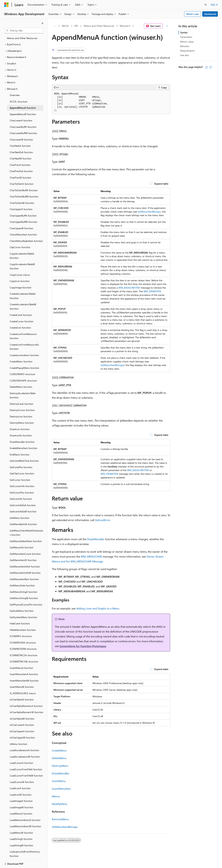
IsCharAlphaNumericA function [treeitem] (26, 706)
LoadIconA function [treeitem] (20, 788)
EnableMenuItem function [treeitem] (24, 448)
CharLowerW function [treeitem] (21, 140)
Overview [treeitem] (15, 95)
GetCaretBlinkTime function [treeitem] (24, 461)
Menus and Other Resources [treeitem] (22, 38)
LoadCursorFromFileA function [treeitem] (26, 769)
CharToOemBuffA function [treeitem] (24, 190)
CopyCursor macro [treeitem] (20, 275)
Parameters (186, 37)
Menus (56, 796)
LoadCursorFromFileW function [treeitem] (26, 776)
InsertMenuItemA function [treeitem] (24, 674)
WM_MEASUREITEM (129, 288)
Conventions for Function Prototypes (83, 646)
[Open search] (206, 5)
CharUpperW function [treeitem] (21, 228)
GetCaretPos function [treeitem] (21, 467)
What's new (193, 14)
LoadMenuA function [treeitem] (21, 814)
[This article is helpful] (206, 67)
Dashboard (210, 14)
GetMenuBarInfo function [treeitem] (23, 524)
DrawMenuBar (96, 539)
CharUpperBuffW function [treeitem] (24, 222)
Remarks (185, 46)
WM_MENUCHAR (91, 556)
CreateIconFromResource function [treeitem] (23, 336)
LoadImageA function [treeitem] (21, 801)
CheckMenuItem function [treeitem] (23, 234)
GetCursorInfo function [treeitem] (22, 486)
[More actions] (167, 26)
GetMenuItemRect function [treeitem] (24, 579)
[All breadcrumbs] (55, 26)
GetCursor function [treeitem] (20, 480)
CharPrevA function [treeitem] (20, 165)
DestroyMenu (60, 766)
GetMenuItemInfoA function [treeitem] (25, 566)
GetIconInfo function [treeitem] (21, 499)
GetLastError (103, 520)
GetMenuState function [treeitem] (22, 585)
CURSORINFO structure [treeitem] (22, 374)
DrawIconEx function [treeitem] (21, 435)
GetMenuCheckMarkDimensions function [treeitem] (26, 533)
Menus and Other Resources (99, 26)
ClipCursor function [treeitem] (20, 247)
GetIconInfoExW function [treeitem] (23, 511)
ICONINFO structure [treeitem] (21, 636)
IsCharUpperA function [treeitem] (22, 731)
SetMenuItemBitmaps (149, 212)
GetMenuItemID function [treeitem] (23, 560)
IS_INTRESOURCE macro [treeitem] (23, 693)
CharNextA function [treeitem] (20, 146)
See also (185, 55)
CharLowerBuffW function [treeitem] (23, 133)
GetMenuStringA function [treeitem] (24, 592)
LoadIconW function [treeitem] (21, 795)
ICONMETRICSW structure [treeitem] (24, 661)
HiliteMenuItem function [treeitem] (23, 630)
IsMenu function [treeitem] (18, 744)
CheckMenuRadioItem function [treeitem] (26, 241)
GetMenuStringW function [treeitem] (24, 598)
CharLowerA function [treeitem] (21, 120)
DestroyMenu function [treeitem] (22, 423)
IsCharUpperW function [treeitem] (22, 738)
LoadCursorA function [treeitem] (21, 763)
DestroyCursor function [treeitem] (22, 410)
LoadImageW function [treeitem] (22, 807)
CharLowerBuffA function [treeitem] (23, 127)
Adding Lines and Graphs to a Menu (98, 608)
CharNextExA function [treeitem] (21, 152)
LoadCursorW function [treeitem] (22, 782)
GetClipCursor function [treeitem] (22, 473)
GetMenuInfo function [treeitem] (22, 547)
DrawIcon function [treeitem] (20, 429)
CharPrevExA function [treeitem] (21, 171)
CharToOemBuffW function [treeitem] (24, 196)
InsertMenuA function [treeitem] (21, 668)
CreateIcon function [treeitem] (20, 328)
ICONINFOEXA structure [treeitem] (23, 643)
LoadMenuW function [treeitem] (21, 833)
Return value (187, 42)
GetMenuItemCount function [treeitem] (25, 554)
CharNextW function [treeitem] (21, 158)
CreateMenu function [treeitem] (21, 361)
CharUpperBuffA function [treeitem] (23, 216)
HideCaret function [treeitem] (20, 623)
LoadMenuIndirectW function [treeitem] (25, 826)
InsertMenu (59, 781)
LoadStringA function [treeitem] (21, 839)
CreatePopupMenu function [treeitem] (24, 368)
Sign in (214, 4)
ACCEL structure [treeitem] (18, 101)
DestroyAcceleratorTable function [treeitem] (23, 395)
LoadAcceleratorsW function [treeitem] (25, 757)
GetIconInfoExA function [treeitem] (23, 505)
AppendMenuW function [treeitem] (23, 114)
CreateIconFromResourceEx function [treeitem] (24, 347)
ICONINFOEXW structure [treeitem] (23, 649)
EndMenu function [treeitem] (20, 454)
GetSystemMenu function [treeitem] (23, 617)
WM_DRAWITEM (152, 291)
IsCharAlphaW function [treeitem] (22, 719)
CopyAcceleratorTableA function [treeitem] (22, 256)
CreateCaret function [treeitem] (21, 315)
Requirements (187, 51)
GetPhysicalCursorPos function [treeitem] (26, 605)
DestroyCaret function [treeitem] (22, 404)
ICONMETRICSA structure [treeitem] (24, 655)
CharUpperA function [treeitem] (21, 209)
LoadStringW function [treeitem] (21, 845)
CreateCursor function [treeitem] (22, 321)
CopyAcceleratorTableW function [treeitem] (22, 266)
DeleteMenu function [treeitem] (21, 387)
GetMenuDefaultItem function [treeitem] (26, 541)
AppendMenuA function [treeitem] (23, 108)
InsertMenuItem (61, 789)
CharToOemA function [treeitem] (22, 184)
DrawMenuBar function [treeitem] (22, 442)
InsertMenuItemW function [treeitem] (24, 681)
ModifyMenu (60, 804)
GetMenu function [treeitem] (20, 518)
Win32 (65, 26)
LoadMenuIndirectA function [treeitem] (25, 820)
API (76, 26)
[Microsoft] (6, 5)
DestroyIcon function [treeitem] (21, 416)
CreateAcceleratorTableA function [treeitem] (23, 296)
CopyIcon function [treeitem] (20, 281)
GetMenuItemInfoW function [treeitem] (25, 573)
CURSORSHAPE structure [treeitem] (23, 381)
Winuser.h (125, 26)
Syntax (184, 32)
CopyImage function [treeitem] (21, 287)
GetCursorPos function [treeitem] (22, 493)
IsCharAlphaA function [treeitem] (22, 699)
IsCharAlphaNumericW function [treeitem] (27, 712)
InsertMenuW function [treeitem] (22, 687)
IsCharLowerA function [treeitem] (22, 725)
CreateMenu (59, 750)
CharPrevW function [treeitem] (20, 178)
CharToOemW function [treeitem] (22, 203)
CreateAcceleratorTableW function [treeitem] (23, 306)
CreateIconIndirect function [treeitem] (24, 355)
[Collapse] (42, 23)
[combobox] (24, 31)
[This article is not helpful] (211, 67)
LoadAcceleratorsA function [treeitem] (24, 750)
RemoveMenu (60, 819)
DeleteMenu (59, 758)
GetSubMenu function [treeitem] (22, 611)
